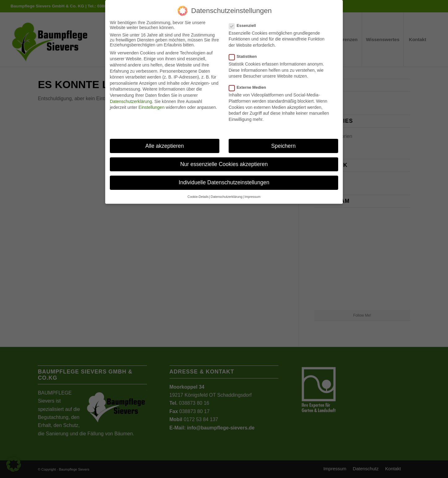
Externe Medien (250, 87)
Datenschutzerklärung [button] (226, 197)
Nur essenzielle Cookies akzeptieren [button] (224, 164)
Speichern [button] (284, 146)
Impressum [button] (252, 197)
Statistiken (245, 56)
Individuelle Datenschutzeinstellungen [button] (224, 182)
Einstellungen (152, 107)
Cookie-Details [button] (198, 197)
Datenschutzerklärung (131, 101)
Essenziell (245, 26)
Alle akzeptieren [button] (165, 146)
